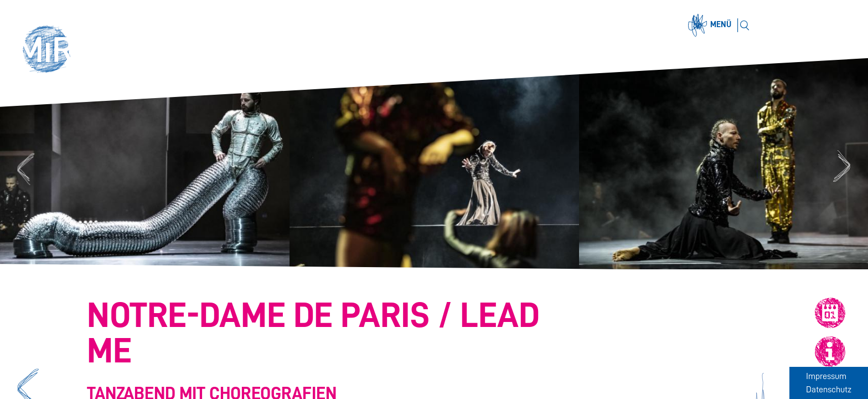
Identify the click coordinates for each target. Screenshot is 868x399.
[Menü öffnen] (711, 25)
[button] (51, 51)
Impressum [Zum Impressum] (826, 376)
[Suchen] (744, 25)
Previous (24, 168)
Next (843, 168)
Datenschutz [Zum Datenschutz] (829, 390)
